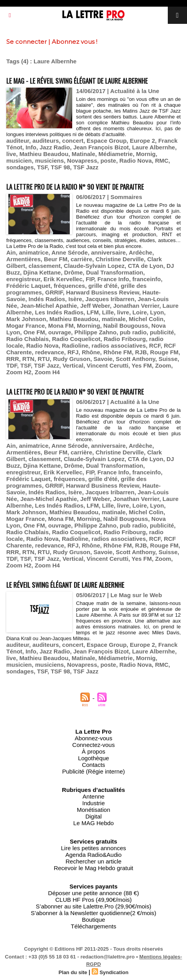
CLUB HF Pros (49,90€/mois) (93, 900)
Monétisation (93, 810)
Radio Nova (136, 161)
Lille (108, 312)
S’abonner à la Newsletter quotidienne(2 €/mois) (93, 913)
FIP (90, 279)
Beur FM (56, 259)
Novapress (82, 161)
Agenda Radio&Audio (93, 855)
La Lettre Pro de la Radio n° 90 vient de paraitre (75, 187)
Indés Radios (47, 299)
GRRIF (54, 292)
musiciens (49, 161)
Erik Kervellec (63, 279)
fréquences (69, 286)
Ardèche (140, 252)
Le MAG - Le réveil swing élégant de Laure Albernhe (77, 81)
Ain (11, 252)
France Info (113, 279)
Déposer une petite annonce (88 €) (94, 893)
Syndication (114, 972)
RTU (44, 359)
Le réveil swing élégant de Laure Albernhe (65, 585)
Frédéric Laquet (28, 286)
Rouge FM (164, 352)
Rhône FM (118, 352)
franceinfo (147, 279)
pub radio (133, 332)
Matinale (84, 154)
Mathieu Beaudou (44, 154)
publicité (162, 332)
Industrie (94, 803)
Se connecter (26, 42)
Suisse (168, 359)
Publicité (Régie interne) (93, 771)
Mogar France (25, 326)
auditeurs (46, 141)
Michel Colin (146, 319)
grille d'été (103, 286)
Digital (94, 816)
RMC (162, 161)
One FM (34, 332)
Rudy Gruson (72, 359)
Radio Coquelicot (76, 339)
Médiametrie (116, 154)
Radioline (75, 346)
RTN (28, 359)
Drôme (74, 272)
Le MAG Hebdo (93, 823)
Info (31, 147)
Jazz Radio (55, 147)
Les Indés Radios (59, 312)
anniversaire (108, 252)
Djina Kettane (42, 272)
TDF (12, 365)
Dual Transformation (114, 272)
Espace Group (107, 141)
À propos (93, 751)
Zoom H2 (19, 372)
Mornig (146, 154)
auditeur (18, 141)
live (11, 154)
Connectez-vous (93, 745)
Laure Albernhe (153, 147)
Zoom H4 (47, 372)
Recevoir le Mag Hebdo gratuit (93, 868)
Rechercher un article (93, 861)
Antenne (94, 796)
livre (123, 312)
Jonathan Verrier (136, 306)
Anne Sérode (70, 252)
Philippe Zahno (96, 332)
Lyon (157, 312)
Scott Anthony (135, 359)
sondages (20, 167)
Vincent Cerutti (107, 365)
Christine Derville (120, 259)
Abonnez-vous (94, 738)
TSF (42, 167)
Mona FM (61, 326)
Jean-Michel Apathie (49, 306)
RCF (155, 346)
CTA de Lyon (145, 266)
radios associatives (119, 346)
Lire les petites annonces (94, 848)
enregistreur (23, 279)
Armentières (24, 259)
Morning (88, 326)
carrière (81, 259)
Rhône (91, 352)
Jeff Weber (95, 306)
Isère (75, 299)
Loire (140, 312)
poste (108, 161)
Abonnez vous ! (74, 42)
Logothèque (93, 758)
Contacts (93, 765)
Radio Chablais (27, 339)
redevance (49, 352)
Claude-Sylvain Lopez (94, 266)
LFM (93, 312)
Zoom (163, 365)
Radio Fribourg (125, 339)
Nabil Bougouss (126, 326)
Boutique (93, 920)
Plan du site (73, 972)
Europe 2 (142, 141)
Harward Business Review (103, 292)
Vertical (73, 365)
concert (73, 141)
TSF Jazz (86, 167)
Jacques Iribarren (110, 299)
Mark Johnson (26, 319)
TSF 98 (60, 167)
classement (45, 266)
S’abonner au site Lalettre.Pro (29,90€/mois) (93, 906)
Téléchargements (94, 926)
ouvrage (60, 332)
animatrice (34, 252)
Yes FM (142, 365)
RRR (13, 359)
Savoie (103, 359)
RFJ (73, 352)
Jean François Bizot (101, 147)
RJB (141, 352)
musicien (19, 161)
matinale (113, 319)
